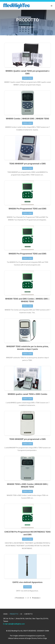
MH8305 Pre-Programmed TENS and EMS (27, 254)
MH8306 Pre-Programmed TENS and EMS (27, 209)
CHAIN (47, 631)
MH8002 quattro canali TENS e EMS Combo (27, 394)
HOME (23, 27)
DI (21, 614)
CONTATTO (28, 614)
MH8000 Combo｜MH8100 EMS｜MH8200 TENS (27, 119)
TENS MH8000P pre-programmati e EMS (28, 164)
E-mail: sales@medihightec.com (14, 624)
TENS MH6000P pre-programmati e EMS (28, 439)
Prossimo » (36, 598)
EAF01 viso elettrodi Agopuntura (27, 582)
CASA (5, 614)
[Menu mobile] (52, 6)
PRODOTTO (14, 614)
